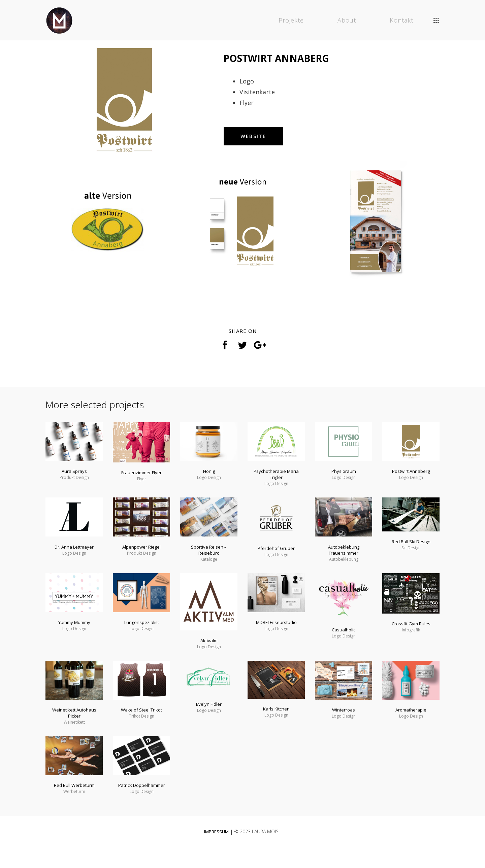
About (347, 20)
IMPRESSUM (217, 849)
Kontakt (402, 20)
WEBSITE (261, 141)
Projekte (292, 20)
